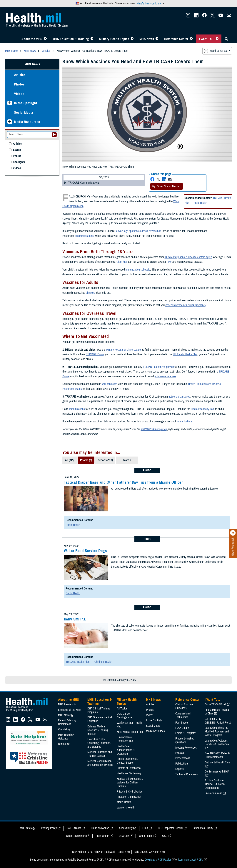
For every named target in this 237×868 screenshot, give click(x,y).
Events (17, 150)
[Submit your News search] (54, 135)
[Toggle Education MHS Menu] (92, 39)
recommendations (84, 236)
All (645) (70, 460)
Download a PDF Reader (158, 860)
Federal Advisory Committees (67, 722)
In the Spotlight (26, 103)
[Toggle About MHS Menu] (45, 39)
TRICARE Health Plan (78, 662)
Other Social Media (166, 186)
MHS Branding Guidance (66, 737)
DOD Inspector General (170, 828)
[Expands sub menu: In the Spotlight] (10, 103)
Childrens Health (103, 662)
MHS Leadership (67, 704)
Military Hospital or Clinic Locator (124, 350)
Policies (180, 753)
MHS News (147, 39)
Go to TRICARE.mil (215, 704)
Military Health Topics (114, 39)
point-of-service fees (165, 376)
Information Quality (203, 828)
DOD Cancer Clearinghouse (124, 716)
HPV (169, 262)
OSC (165, 836)
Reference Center (176, 39)
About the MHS (32, 39)
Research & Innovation (129, 797)
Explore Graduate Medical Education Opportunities (215, 784)
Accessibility (126, 828)
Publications (182, 764)
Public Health (200, 203)
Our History (64, 729)
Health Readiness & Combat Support (127, 761)
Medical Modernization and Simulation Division (100, 763)
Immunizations (77, 409)
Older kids (122, 262)
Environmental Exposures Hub (125, 739)
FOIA (145, 828)
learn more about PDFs (191, 860)
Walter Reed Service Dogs (85, 551)
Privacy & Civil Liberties (130, 792)
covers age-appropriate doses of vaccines (139, 231)
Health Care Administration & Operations (126, 750)
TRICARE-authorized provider (159, 367)
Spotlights (19, 162)
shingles (90, 293)
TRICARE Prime (95, 354)
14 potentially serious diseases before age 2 (188, 257)
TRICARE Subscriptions (154, 429)
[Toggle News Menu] (157, 39)
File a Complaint (213, 793)
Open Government (76, 836)
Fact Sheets (182, 723)
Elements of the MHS (70, 710)
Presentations (183, 758)
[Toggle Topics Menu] (132, 39)
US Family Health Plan (185, 354)
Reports (180, 769)
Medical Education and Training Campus (100, 754)
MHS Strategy (66, 715)
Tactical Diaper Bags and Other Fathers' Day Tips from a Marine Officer (123, 482)
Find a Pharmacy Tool (203, 409)
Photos (19, 84)
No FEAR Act (74, 828)
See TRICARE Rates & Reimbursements (217, 755)
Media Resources (27, 122)
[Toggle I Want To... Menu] (217, 39)
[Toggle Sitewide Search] (226, 39)
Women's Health (126, 808)
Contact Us (64, 744)
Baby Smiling (75, 619)
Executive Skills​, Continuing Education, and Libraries (99, 743)
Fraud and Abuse (100, 828)
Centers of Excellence (129, 768)
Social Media (24, 112)
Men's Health (124, 802)
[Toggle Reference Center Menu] (191, 39)
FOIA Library (182, 728)
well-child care (109, 384)
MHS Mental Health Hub (130, 732)
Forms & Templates (186, 733)
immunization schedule (138, 270)
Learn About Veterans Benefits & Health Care (217, 742)
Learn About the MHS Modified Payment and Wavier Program (217, 732)
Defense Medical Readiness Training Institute (98, 730)
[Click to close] (233, 533)
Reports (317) (105, 460)
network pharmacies (179, 397)
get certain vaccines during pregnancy (186, 305)
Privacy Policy (49, 828)
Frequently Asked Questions (185, 740)
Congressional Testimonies (183, 715)
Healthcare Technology (129, 773)
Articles (20, 75)
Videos (19, 94)
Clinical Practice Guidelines (184, 706)
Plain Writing (102, 836)
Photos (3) (86, 460)
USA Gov (124, 836)
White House (146, 836)
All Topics (122, 709)
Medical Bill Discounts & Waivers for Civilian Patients (130, 783)
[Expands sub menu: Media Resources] (10, 122)
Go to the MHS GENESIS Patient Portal (218, 721)
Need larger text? (217, 51)
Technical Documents (187, 774)
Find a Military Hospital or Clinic (217, 712)
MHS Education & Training (71, 39)
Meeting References (186, 748)
